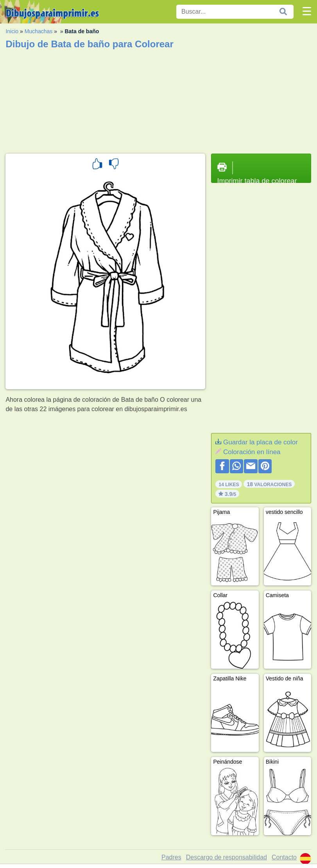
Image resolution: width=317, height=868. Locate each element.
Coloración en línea (252, 452)
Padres (171, 857)
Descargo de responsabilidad (227, 857)
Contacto (284, 857)
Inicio (12, 31)
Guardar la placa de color (261, 442)
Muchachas (39, 31)
